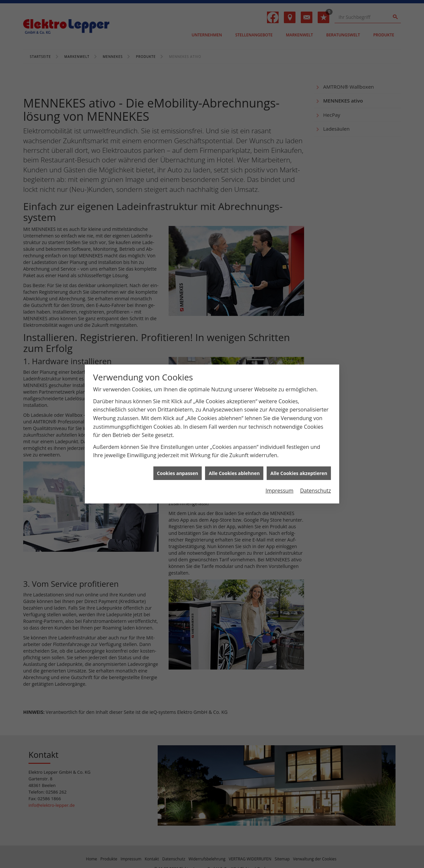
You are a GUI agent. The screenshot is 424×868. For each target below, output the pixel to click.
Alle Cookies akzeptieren (299, 456)
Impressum (279, 473)
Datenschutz (316, 473)
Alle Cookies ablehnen (234, 456)
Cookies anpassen (178, 456)
